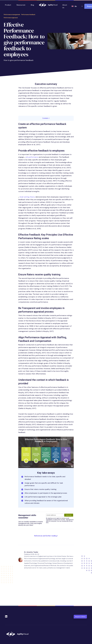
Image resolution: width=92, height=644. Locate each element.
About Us (65, 6)
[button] (46, 452)
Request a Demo (80, 617)
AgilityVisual (48, 5)
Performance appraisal (11, 18)
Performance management (12, 15)
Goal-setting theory (27, 197)
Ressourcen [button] (21, 5)
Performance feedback (28, 15)
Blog (32, 5)
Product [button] (8, 5)
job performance (32, 157)
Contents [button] (46, 118)
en (76, 6)
